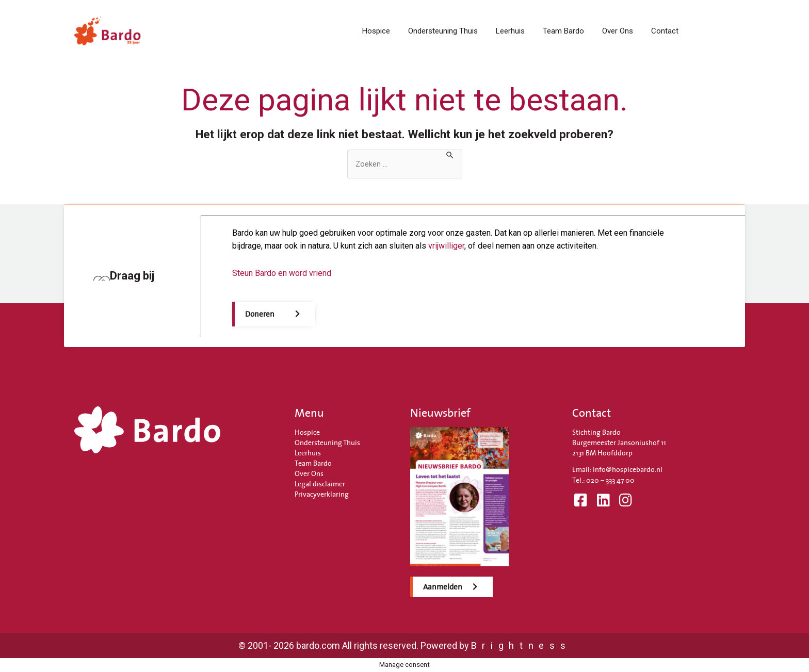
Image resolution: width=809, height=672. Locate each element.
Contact (665, 31)
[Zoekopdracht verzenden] (454, 155)
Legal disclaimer (320, 484)
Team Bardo (563, 31)
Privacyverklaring (322, 494)
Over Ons (618, 31)
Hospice (376, 31)
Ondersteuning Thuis (443, 31)
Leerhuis (510, 31)
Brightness (521, 645)
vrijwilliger (447, 246)
